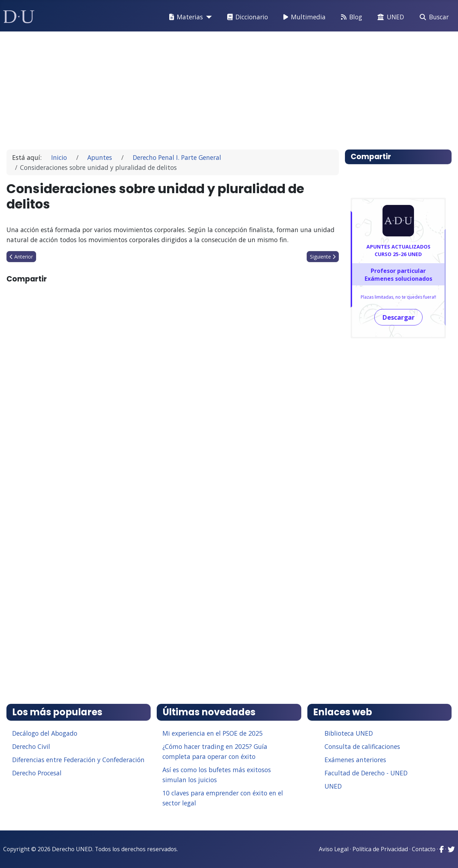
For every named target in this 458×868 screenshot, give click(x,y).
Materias (185, 17)
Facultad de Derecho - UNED (366, 773)
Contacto (424, 849)
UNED (389, 17)
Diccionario (246, 17)
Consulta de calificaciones (362, 746)
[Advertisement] (227, 87)
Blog (350, 17)
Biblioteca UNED (349, 733)
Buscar (433, 17)
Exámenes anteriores (355, 760)
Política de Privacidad (380, 849)
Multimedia (303, 17)
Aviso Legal (334, 849)
